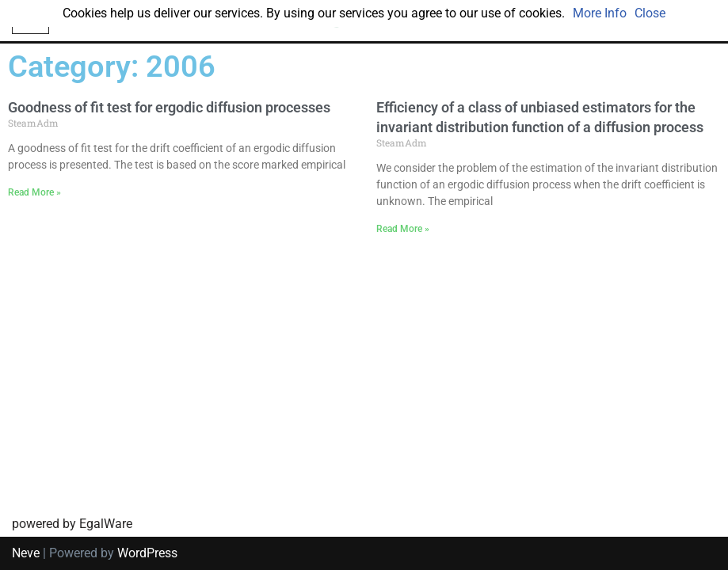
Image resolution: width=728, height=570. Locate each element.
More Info (600, 13)
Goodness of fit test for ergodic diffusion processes (169, 107)
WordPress (147, 553)
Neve (26, 553)
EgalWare (106, 524)
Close (650, 13)
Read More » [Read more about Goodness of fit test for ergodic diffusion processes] (34, 192)
